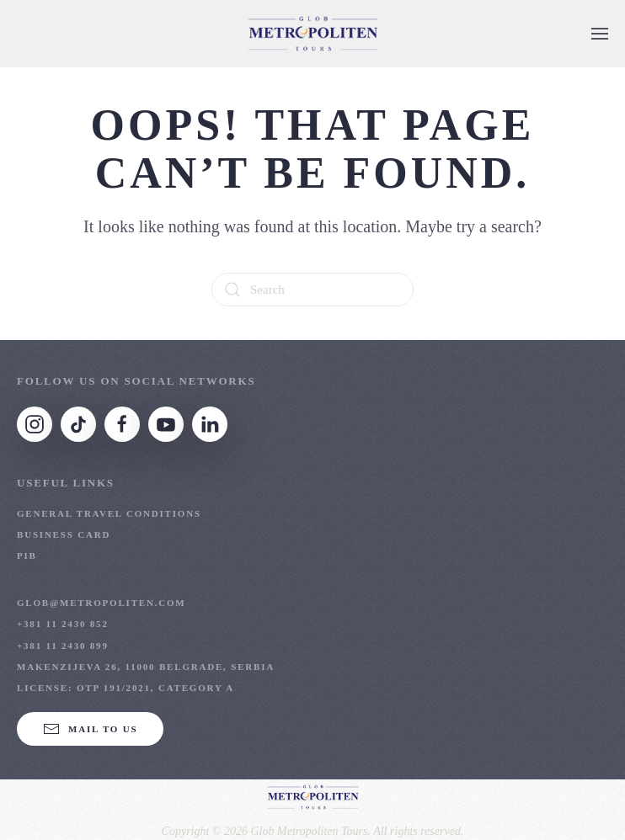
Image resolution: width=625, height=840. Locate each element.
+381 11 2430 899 (63, 646)
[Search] (312, 290)
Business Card (64, 534)
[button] (600, 34)
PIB (27, 556)
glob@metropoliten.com (101, 603)
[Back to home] (312, 34)
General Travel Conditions (109, 513)
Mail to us (90, 729)
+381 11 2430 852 (63, 624)
